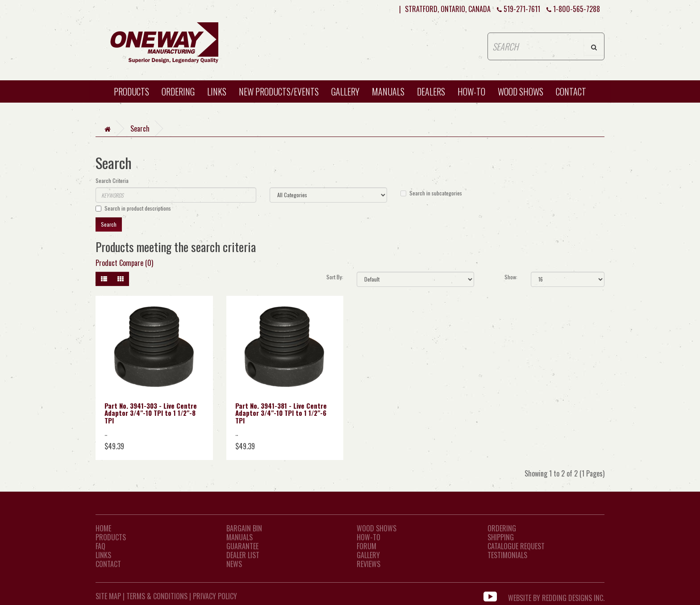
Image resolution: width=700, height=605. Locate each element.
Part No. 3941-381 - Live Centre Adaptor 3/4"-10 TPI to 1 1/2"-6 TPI (281, 413)
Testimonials (507, 555)
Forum (367, 546)
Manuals (388, 91)
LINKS (103, 555)
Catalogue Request (516, 546)
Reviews (369, 564)
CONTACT (571, 91)
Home (103, 528)
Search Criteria (112, 180)
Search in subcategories (431, 193)
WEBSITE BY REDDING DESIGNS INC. (556, 596)
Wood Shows (377, 528)
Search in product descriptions (133, 208)
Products (131, 91)
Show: (511, 277)
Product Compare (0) (124, 263)
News (234, 564)
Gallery (345, 91)
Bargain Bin (244, 528)
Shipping (501, 537)
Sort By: (335, 277)
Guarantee (242, 546)
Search (140, 128)
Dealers (431, 91)
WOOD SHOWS (521, 91)
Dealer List (243, 555)
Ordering (178, 91)
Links (217, 91)
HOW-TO (471, 91)
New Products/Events (279, 91)
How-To (369, 537)
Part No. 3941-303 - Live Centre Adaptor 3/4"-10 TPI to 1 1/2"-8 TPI (151, 413)
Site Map (108, 596)
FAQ (100, 546)
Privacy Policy (215, 596)
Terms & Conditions (157, 596)
